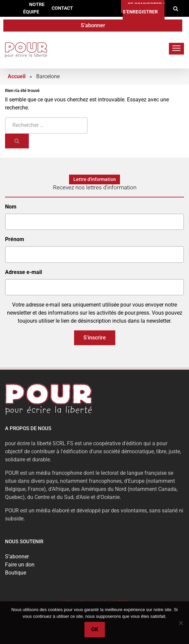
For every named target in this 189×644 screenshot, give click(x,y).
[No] (181, 623)
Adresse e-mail (23, 272)
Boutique (16, 573)
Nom (11, 207)
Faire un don (20, 565)
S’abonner (93, 25)
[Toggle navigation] (176, 49)
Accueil (17, 76)
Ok (95, 629)
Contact (62, 8)
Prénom (15, 239)
